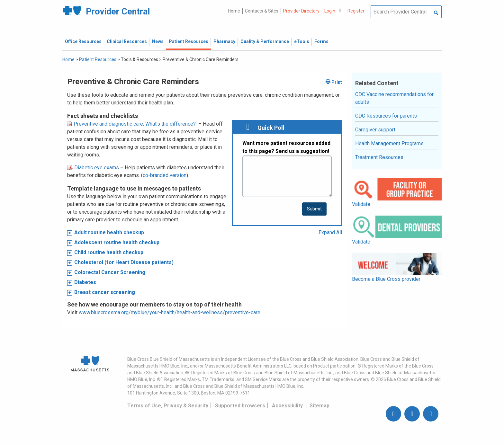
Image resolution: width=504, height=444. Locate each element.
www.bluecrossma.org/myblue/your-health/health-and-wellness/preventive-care (170, 312)
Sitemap (319, 406)
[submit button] (314, 209)
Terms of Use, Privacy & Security (168, 406)
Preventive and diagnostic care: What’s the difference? (131, 124)
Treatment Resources (379, 157)
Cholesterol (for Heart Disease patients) (124, 262)
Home (234, 11)
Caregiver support (375, 130)
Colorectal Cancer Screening (110, 272)
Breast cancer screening (105, 292)
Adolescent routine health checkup (117, 242)
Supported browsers (240, 406)
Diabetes (85, 282)
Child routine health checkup (109, 252)
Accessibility (287, 406)
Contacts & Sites (262, 11)
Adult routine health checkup (109, 232)
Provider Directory (301, 11)
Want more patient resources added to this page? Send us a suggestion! (286, 147)
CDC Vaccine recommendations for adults (394, 98)
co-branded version (165, 175)
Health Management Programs (389, 143)
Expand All (330, 232)
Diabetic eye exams (93, 168)
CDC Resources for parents (386, 116)
